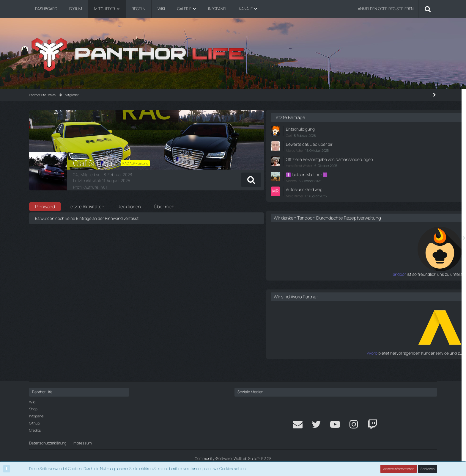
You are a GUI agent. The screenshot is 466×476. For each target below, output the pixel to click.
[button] (311, 180)
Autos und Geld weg (372, 192)
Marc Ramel (364, 198)
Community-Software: (233, 458)
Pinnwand (45, 207)
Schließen (428, 469)
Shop (33, 409)
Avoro (351, 361)
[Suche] (428, 9)
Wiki (32, 402)
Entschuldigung (369, 129)
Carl (358, 135)
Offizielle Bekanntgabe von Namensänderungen (378, 161)
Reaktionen (129, 207)
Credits (35, 430)
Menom (361, 184)
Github (34, 423)
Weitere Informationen (399, 469)
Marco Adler (364, 149)
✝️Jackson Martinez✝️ (375, 178)
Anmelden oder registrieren (386, 9)
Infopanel (37, 416)
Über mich (164, 207)
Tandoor (348, 282)
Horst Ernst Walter (369, 169)
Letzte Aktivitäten (86, 207)
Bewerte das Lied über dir (377, 143)
